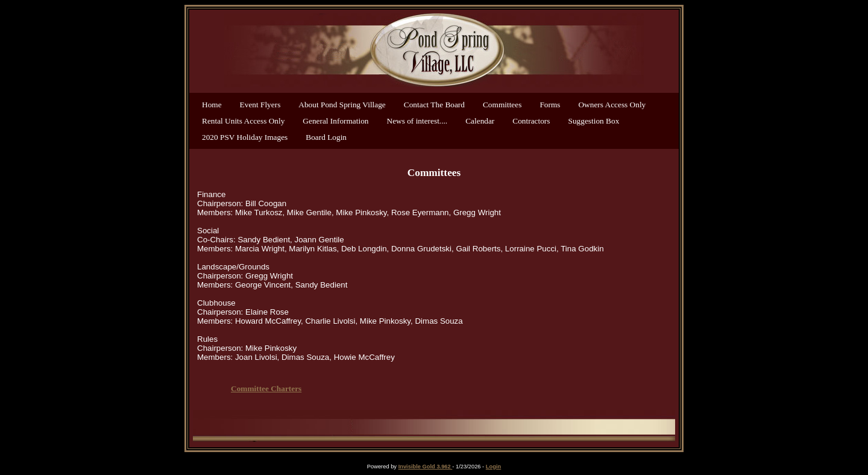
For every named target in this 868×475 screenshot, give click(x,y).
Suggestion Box (594, 121)
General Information (335, 121)
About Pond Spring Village (342, 105)
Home (212, 105)
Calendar (480, 121)
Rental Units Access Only (243, 121)
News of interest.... (417, 121)
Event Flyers (260, 105)
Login (493, 467)
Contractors (531, 121)
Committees (502, 105)
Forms (550, 105)
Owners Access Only (612, 105)
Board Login (326, 137)
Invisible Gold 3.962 (426, 467)
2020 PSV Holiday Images (245, 137)
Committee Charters (266, 388)
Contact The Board (434, 105)
